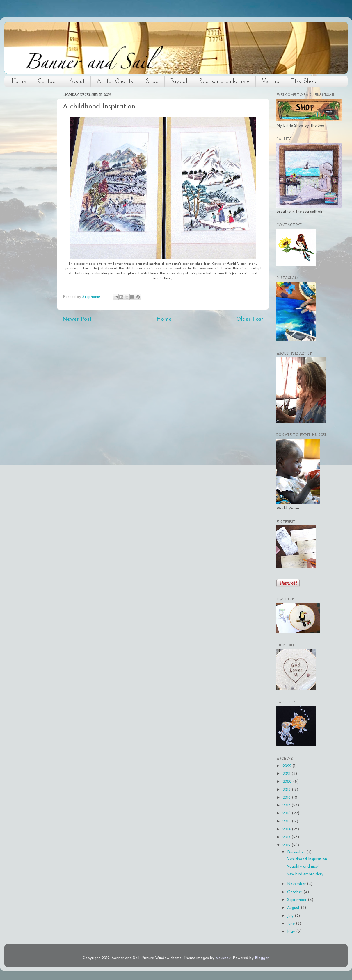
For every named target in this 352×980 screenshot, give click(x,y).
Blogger (262, 958)
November (297, 884)
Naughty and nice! (302, 867)
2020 (288, 782)
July (291, 916)
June (291, 924)
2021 (287, 774)
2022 (287, 766)
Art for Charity (115, 81)
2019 (287, 790)
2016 (287, 813)
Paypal (179, 81)
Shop (152, 81)
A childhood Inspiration (307, 859)
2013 (287, 837)
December (297, 852)
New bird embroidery (305, 874)
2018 (287, 798)
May (292, 932)
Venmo (270, 81)
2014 (287, 829)
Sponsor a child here (224, 81)
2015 (287, 821)
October (295, 892)
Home (19, 81)
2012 (287, 845)
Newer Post (77, 319)
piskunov (223, 958)
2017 (287, 805)
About (77, 81)
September (297, 900)
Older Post (250, 319)
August (294, 908)
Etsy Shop (304, 81)
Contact (47, 81)
